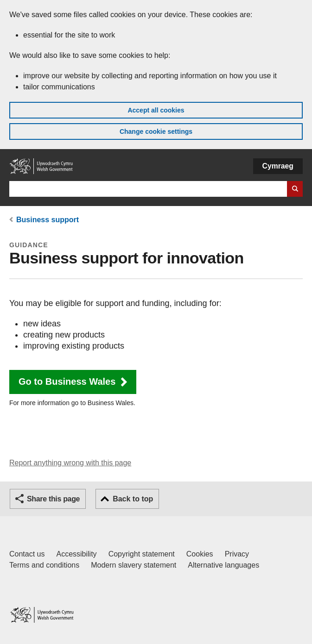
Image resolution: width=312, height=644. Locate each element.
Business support (48, 220)
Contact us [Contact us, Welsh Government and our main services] (27, 554)
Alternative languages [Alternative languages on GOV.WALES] (223, 565)
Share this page (53, 499)
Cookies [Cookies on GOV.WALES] (200, 554)
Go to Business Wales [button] (67, 381)
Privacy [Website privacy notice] (237, 554)
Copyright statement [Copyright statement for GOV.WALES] (142, 554)
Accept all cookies (156, 110)
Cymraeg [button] (278, 166)
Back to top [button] (133, 499)
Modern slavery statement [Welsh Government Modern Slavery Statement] (134, 565)
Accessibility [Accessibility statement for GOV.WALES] (76, 554)
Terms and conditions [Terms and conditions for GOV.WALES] (44, 565)
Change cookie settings (156, 131)
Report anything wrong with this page (70, 463)
